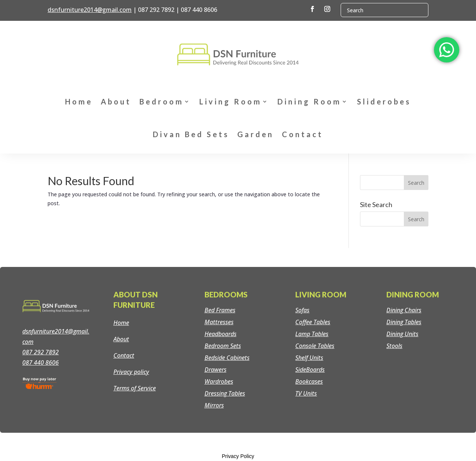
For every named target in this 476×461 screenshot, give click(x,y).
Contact (303, 134)
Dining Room (309, 101)
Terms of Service (135, 388)
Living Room (231, 101)
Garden (255, 134)
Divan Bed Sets (191, 134)
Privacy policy (131, 372)
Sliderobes (384, 101)
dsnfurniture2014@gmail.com (90, 10)
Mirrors (214, 405)
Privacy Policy (238, 456)
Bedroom (162, 101)
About (116, 101)
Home (79, 101)
